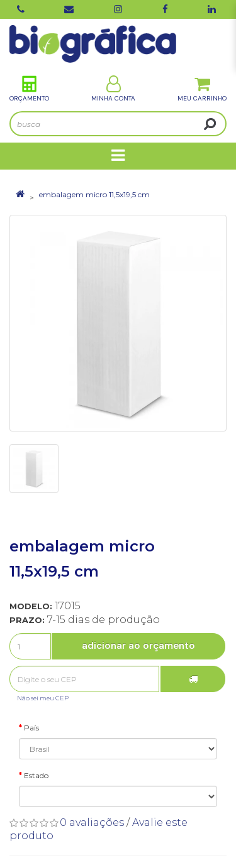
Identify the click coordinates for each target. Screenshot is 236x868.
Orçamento (29, 89)
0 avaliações (92, 822)
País (31, 728)
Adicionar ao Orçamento (138, 646)
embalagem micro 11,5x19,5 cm (94, 194)
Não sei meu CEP (43, 698)
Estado (36, 775)
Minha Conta (113, 89)
